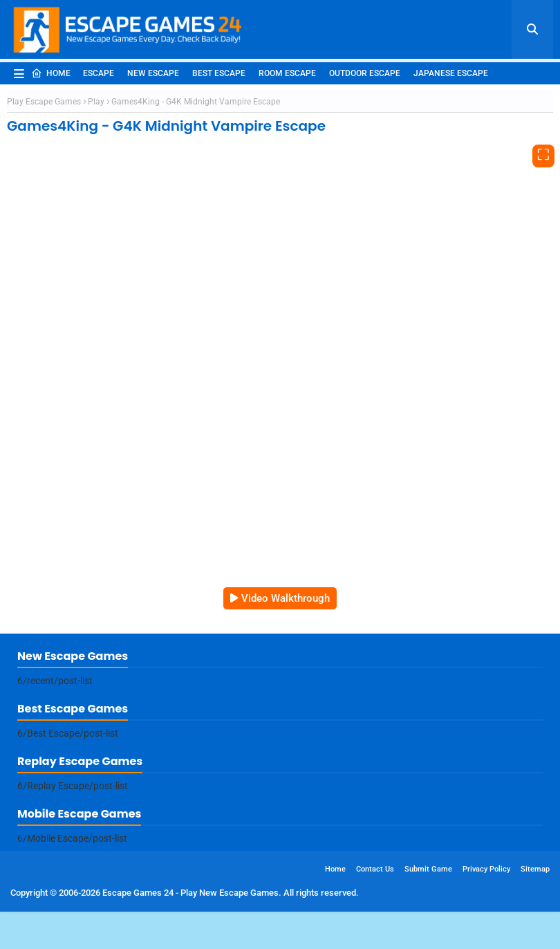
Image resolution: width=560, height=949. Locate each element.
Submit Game (428, 869)
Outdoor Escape (365, 73)
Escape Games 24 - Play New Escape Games (190, 893)
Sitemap (535, 869)
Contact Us (375, 869)
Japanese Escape (451, 73)
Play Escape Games (44, 102)
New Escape (153, 73)
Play (96, 102)
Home (51, 73)
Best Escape (219, 73)
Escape (99, 73)
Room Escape (287, 73)
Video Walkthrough (286, 598)
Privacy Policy (486, 869)
